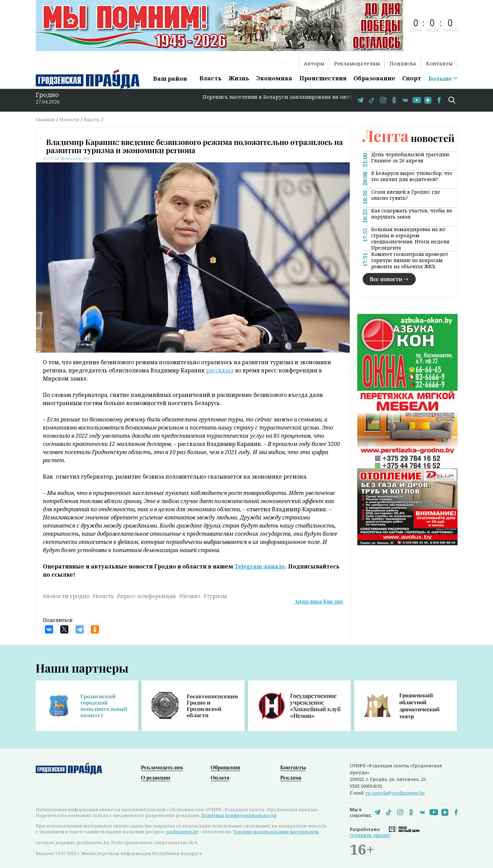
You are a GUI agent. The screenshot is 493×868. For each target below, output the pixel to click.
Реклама (291, 777)
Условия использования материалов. (276, 832)
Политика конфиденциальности (239, 815)
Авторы (314, 63)
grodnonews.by (182, 832)
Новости (69, 119)
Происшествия (323, 78)
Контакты (439, 63)
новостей (409, 138)
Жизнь (239, 78)
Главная (45, 119)
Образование (374, 78)
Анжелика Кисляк (319, 601)
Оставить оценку (370, 835)
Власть (210, 78)
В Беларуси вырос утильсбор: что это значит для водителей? (412, 176)
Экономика (274, 78)
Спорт (412, 78)
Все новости (386, 279)
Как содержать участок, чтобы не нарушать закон (412, 214)
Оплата (220, 777)
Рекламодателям (357, 63)
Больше (440, 79)
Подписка (403, 63)
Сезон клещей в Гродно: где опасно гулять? (406, 195)
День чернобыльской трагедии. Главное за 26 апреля (411, 158)
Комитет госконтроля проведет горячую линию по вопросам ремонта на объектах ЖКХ (410, 260)
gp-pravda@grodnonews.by (395, 793)
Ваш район (170, 78)
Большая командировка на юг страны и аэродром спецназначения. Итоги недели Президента (410, 239)
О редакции (156, 777)
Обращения (225, 767)
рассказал (220, 370)
